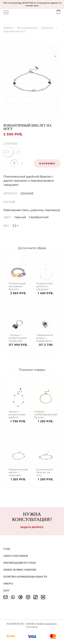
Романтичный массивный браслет (17, 286)
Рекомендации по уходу (20, 563)
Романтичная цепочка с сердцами (44, 286)
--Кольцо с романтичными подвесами (18, 338)
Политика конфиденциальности (25, 577)
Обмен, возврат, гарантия (20, 570)
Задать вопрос (32, 527)
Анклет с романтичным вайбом (17, 414)
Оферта (8, 584)
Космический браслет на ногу (44, 472)
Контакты (32, 627)
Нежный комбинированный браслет (46, 414)
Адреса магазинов (16, 556)
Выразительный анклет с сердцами (18, 472)
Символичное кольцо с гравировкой (45, 338)
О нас (7, 549)
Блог (6, 591)
